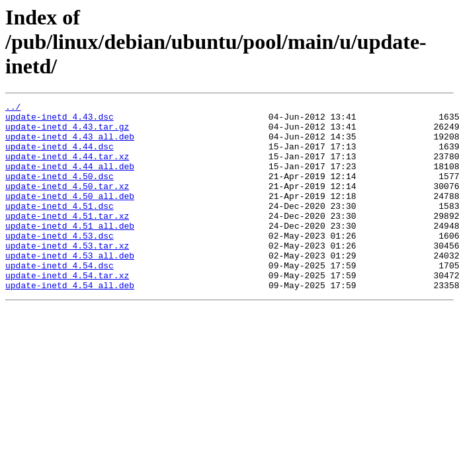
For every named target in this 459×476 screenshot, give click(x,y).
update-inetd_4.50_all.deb (70, 216)
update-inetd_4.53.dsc (60, 263)
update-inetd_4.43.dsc (60, 120)
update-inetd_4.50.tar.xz (67, 204)
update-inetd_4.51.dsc (60, 227)
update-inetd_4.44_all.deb (70, 180)
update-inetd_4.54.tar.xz (67, 311)
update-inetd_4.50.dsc (60, 192)
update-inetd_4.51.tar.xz (67, 239)
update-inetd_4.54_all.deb (70, 323)
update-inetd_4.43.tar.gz (67, 132)
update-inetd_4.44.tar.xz (67, 168)
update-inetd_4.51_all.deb (70, 251)
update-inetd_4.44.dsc (60, 156)
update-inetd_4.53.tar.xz (67, 275)
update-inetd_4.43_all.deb (70, 144)
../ (13, 108)
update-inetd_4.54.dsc (60, 299)
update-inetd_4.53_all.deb (70, 287)
